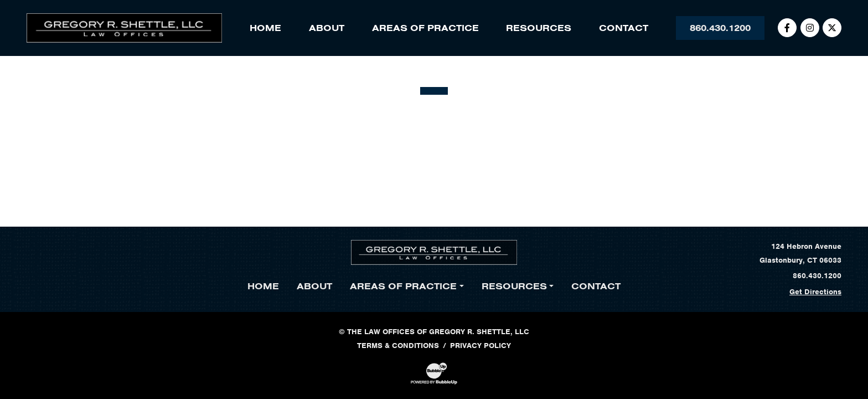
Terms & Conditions (398, 346)
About (327, 28)
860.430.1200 (720, 28)
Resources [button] (539, 28)
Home (265, 28)
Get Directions (815, 292)
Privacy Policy (480, 346)
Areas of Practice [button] (425, 28)
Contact (624, 28)
